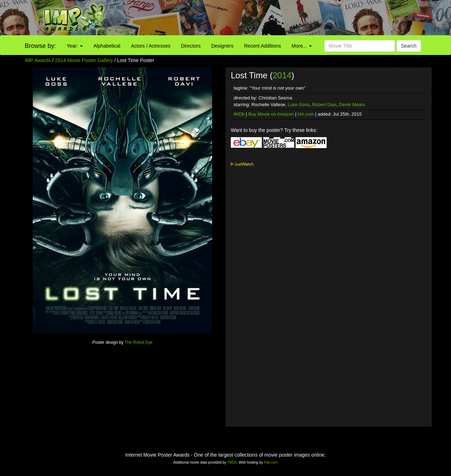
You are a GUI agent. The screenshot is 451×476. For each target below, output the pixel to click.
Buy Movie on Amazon (271, 114)
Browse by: (40, 46)
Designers (222, 46)
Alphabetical (107, 46)
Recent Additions (263, 46)
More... (302, 46)
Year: (75, 46)
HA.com (306, 114)
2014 (282, 75)
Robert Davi (324, 105)
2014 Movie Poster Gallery (84, 60)
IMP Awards (38, 60)
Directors (191, 46)
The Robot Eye (139, 342)
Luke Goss (299, 105)
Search (409, 46)
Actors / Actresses (150, 46)
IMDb (239, 114)
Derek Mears (352, 105)
